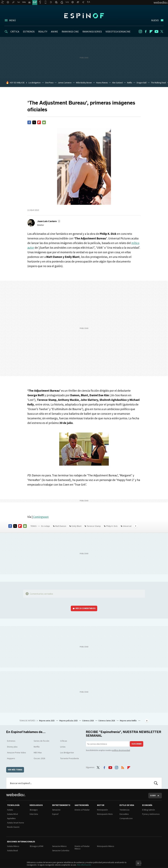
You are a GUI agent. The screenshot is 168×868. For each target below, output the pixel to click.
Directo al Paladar (82, 810)
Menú (12, 20)
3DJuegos (34, 810)
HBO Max (38, 753)
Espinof (84, 16)
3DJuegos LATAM (36, 846)
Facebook (146, 32)
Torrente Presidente (70, 758)
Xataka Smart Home (15, 823)
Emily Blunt (76, 526)
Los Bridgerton (35, 83)
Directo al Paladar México (82, 847)
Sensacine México (59, 846)
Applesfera (11, 818)
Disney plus (12, 747)
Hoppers (11, 758)
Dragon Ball (142, 83)
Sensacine (56, 810)
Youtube (156, 32)
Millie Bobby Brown (84, 83)
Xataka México (13, 846)
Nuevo (155, 20)
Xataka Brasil (12, 851)
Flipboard (151, 32)
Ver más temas (15, 770)
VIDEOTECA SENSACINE (118, 32)
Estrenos (11, 741)
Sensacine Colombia (61, 851)
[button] (49, 221)
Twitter (162, 32)
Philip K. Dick (112, 526)
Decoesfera (124, 814)
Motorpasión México (106, 846)
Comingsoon (41, 517)
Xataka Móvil (12, 814)
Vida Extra (34, 814)
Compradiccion (126, 818)
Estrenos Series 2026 (107, 721)
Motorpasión (102, 810)
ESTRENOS (29, 32)
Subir (153, 796)
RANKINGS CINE (70, 32)
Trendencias (124, 810)
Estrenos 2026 (88, 721)
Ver (85, 608)
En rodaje (46, 526)
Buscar (156, 783)
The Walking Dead (158, 83)
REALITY (43, 32)
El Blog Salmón (149, 810)
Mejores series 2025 (47, 721)
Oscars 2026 (39, 758)
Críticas (64, 741)
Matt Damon (61, 526)
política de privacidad (121, 750)
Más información (84, 865)
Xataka (10, 810)
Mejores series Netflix (128, 721)
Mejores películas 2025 (69, 721)
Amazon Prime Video (17, 753)
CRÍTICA (15, 32)
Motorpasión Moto (105, 814)
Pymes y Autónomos (151, 814)
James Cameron (65, 83)
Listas (63, 747)
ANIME (54, 32)
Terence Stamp (94, 526)
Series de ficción (41, 741)
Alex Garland (117, 83)
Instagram (140, 32)
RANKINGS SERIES (92, 32)
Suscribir (137, 744)
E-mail (44, 122)
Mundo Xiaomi (13, 827)
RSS (123, 767)
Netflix (130, 83)
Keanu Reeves (102, 83)
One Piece (49, 83)
